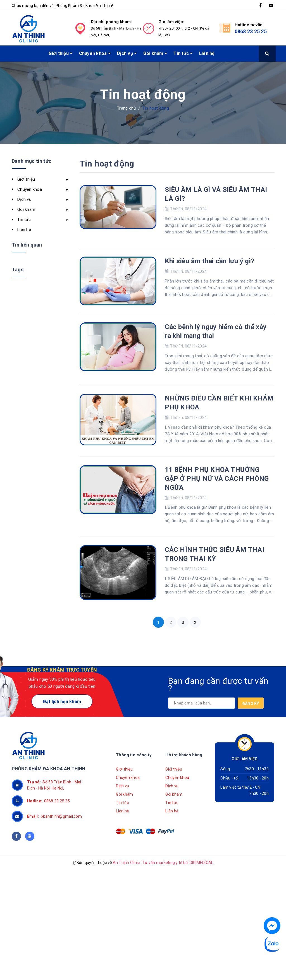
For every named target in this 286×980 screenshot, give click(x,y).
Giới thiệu (60, 53)
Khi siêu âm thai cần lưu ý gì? (210, 261)
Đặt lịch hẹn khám (62, 702)
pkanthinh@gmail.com (54, 816)
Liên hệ (207, 53)
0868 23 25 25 (251, 31)
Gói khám (155, 53)
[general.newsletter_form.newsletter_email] (202, 703)
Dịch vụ (127, 53)
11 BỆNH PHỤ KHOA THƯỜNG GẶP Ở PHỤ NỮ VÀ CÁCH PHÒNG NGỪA (217, 479)
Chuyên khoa (95, 53)
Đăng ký (251, 704)
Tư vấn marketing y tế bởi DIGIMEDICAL (178, 863)
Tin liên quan (27, 245)
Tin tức (183, 53)
